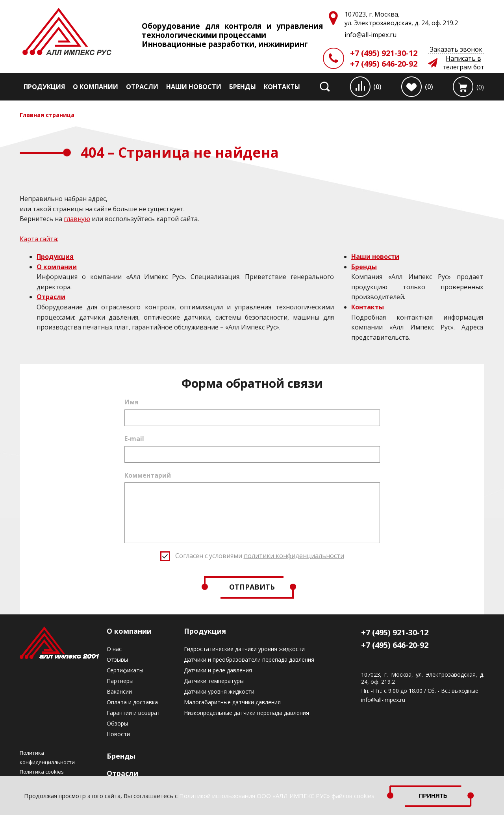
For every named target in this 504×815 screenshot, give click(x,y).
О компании (95, 87)
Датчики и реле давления (218, 670)
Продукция (44, 87)
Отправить (252, 587)
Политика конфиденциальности (47, 757)
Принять (433, 795)
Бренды (243, 87)
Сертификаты (125, 670)
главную (77, 219)
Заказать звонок (456, 49)
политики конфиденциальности (294, 556)
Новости (118, 734)
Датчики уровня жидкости (219, 691)
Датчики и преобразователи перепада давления (249, 660)
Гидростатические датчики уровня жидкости (244, 649)
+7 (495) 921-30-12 (384, 53)
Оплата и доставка (132, 702)
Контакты (282, 87)
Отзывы (117, 660)
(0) (377, 87)
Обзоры (117, 723)
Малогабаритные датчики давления (232, 702)
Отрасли (142, 87)
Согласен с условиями (260, 556)
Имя (132, 402)
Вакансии (119, 691)
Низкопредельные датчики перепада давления (246, 713)
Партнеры (120, 681)
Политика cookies (42, 772)
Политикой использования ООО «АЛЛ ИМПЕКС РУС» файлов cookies (277, 796)
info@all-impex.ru (383, 700)
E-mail (134, 439)
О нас (114, 649)
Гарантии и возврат (133, 713)
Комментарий (148, 475)
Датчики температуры (214, 681)
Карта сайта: (39, 239)
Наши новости (194, 87)
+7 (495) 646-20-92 (384, 64)
